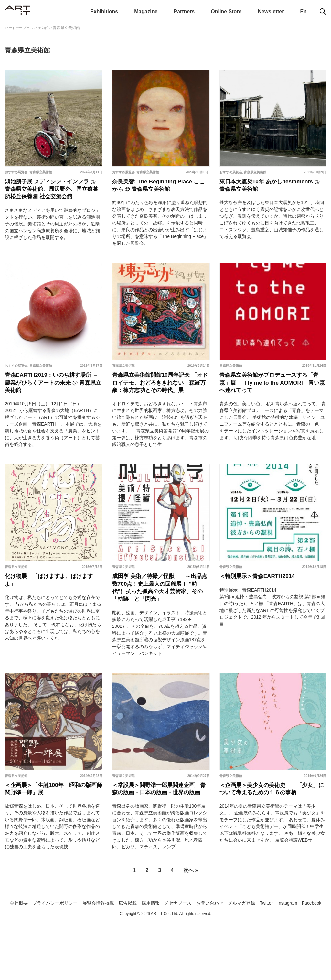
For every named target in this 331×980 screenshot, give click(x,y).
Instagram (316, 952)
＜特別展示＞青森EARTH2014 (264, 604)
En (303, 11)
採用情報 (162, 952)
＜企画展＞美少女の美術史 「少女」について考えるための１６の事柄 (271, 831)
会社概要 (14, 952)
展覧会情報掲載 (104, 952)
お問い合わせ (229, 952)
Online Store (226, 11)
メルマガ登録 (264, 952)
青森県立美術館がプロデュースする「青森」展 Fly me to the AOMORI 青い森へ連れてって (271, 396)
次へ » (191, 919)
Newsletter (271, 11)
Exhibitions (104, 11)
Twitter (292, 952)
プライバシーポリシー (55, 952)
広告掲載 (137, 952)
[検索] (323, 12)
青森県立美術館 (41, 172)
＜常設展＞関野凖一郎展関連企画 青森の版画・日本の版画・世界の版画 (164, 831)
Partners (184, 11)
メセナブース (193, 952)
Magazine (146, 11)
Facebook (165, 961)
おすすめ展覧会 (16, 172)
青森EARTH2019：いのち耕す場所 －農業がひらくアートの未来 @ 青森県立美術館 (52, 396)
